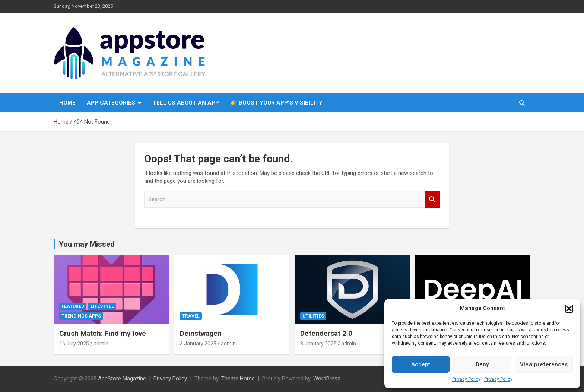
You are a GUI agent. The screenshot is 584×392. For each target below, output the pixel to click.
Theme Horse (238, 379)
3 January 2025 (198, 344)
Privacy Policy (466, 379)
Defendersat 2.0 (326, 333)
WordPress (327, 379)
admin (101, 344)
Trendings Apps (81, 316)
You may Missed (87, 244)
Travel (191, 316)
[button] (569, 309)
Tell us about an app (186, 103)
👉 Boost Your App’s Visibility (276, 103)
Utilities (313, 316)
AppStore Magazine (122, 379)
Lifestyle (102, 306)
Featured (73, 306)
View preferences (544, 364)
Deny (482, 364)
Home (67, 103)
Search (432, 199)
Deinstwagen (201, 333)
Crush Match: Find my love (103, 333)
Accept (421, 364)
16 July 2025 (74, 344)
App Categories (111, 103)
